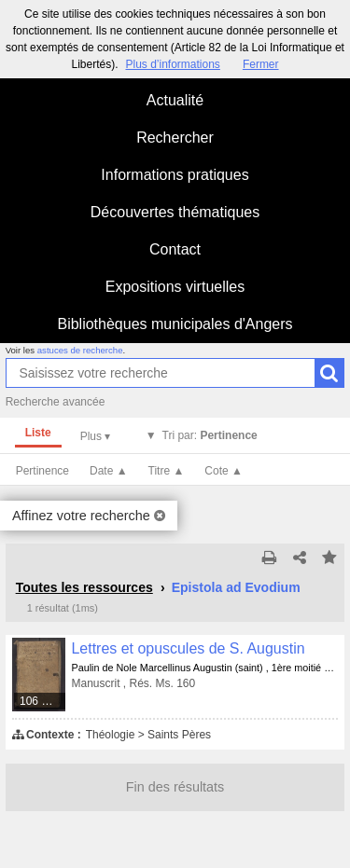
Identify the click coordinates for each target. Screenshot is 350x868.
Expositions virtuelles (175, 287)
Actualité (175, 100)
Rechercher (175, 138)
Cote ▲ (224, 471)
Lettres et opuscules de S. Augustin (188, 648)
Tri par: (210, 435)
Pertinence (42, 471)
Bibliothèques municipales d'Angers (175, 324)
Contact (175, 249)
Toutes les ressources (84, 587)
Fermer (261, 64)
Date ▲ (109, 471)
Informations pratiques (175, 175)
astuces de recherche (80, 350)
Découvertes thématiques (175, 212)
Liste (38, 433)
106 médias (43, 701)
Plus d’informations (172, 64)
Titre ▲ (167, 471)
